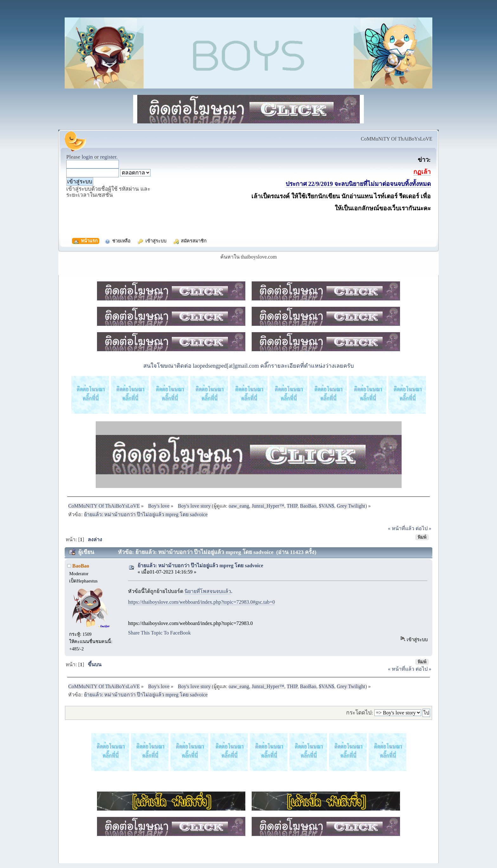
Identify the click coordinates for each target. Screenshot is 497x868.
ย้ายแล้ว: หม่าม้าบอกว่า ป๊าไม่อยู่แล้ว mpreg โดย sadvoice (200, 566)
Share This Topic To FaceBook (159, 633)
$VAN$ (327, 506)
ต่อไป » (423, 528)
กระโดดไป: (360, 713)
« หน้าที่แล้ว (401, 528)
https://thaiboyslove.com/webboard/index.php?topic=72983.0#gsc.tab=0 (201, 602)
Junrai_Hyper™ (268, 506)
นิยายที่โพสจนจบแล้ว (208, 591)
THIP (292, 506)
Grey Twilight (351, 506)
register (108, 157)
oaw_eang (239, 506)
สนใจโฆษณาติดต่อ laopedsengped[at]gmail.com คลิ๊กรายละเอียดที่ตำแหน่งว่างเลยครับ (248, 366)
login (87, 157)
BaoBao (308, 506)
